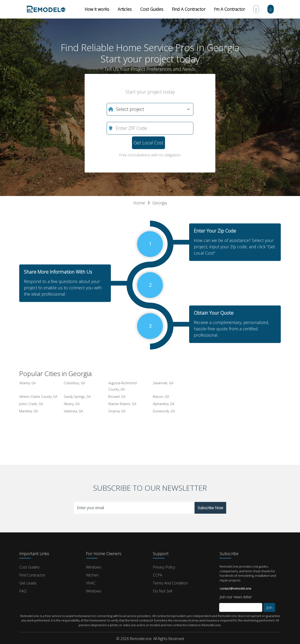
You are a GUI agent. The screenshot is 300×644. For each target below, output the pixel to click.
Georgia (160, 203)
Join (269, 607)
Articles (125, 9)
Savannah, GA (163, 383)
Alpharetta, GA (164, 404)
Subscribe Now (210, 508)
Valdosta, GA (73, 411)
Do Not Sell (162, 591)
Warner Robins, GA (122, 404)
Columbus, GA (74, 383)
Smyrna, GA (117, 411)
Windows (94, 567)
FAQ (23, 591)
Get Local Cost (148, 143)
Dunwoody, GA (164, 411)
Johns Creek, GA (31, 404)
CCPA (157, 575)
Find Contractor (32, 575)
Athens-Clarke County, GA (38, 397)
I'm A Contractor (229, 9)
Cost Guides (152, 9)
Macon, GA (161, 397)
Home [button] (139, 203)
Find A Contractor (189, 9)
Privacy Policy (164, 567)
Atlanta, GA (27, 383)
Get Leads (28, 583)
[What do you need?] (150, 109)
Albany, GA (72, 404)
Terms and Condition (170, 583)
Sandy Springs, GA (77, 397)
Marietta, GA (28, 411)
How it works (97, 9)
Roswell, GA (117, 397)
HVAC (91, 583)
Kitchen (92, 575)
